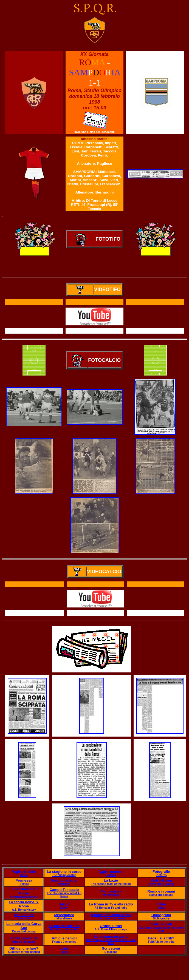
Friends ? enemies (64, 942)
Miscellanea (64, 915)
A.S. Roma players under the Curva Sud (161, 929)
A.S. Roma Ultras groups (111, 929)
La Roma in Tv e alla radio (111, 904)
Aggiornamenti (111, 872)
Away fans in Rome (161, 884)
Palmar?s (64, 884)
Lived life (24, 918)
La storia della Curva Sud (24, 926)
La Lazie (111, 880)
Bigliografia (161, 915)
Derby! (64, 904)
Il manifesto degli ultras (111, 915)
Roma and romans (161, 895)
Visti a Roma (161, 880)
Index (24, 875)
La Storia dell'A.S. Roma (24, 904)
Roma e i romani (161, 891)
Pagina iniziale (24, 872)
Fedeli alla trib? (161, 938)
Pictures (161, 875)
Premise (24, 884)
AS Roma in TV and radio (111, 908)
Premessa (24, 880)
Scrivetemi (111, 948)
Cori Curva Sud (24, 938)
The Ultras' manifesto (111, 918)
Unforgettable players (24, 897)
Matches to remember (64, 929)
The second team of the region (111, 884)
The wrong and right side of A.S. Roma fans (111, 942)
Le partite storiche (64, 926)
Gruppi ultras (111, 926)
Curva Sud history (24, 931)
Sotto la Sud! (161, 924)
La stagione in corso (64, 872)
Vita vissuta (24, 915)
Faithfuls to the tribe (161, 942)
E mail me (111, 952)
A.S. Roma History (24, 910)
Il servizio (95, 613)
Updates (111, 875)
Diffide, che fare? (24, 948)
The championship (64, 875)
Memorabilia (111, 891)
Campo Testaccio (64, 890)
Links (64, 948)
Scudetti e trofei (64, 880)
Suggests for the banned (24, 952)
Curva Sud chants (24, 942)
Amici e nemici (64, 938)
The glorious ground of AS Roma (64, 895)
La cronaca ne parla (111, 937)
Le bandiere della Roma (24, 891)
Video (161, 904)
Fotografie (161, 872)
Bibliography (161, 918)
